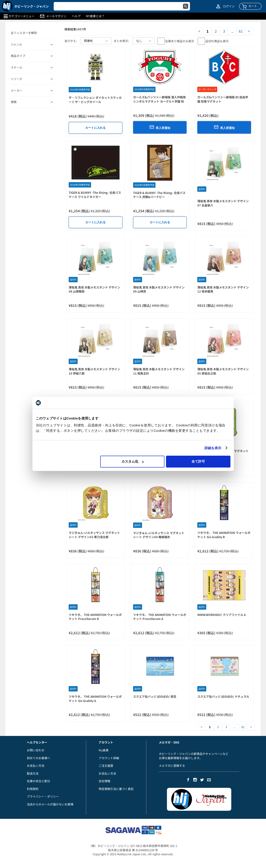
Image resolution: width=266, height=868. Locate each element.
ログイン (229, 6)
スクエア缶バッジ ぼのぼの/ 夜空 (155, 696)
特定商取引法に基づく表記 (116, 789)
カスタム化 (133, 461)
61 (241, 31)
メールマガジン (56, 16)
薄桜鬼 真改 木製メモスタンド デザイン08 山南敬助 (94, 289)
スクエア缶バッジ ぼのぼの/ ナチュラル (223, 696)
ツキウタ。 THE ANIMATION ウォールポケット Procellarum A (160, 617)
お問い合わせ (36, 750)
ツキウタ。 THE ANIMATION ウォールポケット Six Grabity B (224, 535)
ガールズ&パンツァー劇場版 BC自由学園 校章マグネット (223, 99)
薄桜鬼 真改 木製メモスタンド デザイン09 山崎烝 (159, 289)
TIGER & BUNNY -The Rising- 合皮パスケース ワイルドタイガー (95, 195)
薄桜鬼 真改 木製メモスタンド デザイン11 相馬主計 (159, 371)
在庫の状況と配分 (38, 781)
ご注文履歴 (106, 766)
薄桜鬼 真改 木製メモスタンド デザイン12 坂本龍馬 (223, 289)
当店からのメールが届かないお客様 (50, 804)
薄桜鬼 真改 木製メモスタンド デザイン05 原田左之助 (223, 371)
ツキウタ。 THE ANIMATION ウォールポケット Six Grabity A (95, 699)
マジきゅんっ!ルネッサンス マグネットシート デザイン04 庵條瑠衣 (159, 535)
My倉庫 (104, 750)
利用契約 (33, 789)
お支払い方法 (36, 766)
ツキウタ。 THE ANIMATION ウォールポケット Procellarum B (95, 617)
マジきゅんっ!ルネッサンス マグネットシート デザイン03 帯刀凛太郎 (94, 535)
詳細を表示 (213, 448)
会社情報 (104, 781)
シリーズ (16, 79)
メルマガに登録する (172, 766)
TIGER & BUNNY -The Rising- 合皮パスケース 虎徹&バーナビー (159, 195)
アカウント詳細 (109, 758)
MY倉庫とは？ (95, 16)
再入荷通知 (160, 127)
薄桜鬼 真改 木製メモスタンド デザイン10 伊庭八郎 (94, 371)
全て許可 (198, 461)
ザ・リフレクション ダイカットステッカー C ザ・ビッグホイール (95, 100)
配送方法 (33, 773)
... (232, 31)
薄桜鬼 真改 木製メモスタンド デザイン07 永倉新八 (223, 203)
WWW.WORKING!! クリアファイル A (221, 615)
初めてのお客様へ (38, 758)
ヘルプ (76, 16)
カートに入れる (95, 128)
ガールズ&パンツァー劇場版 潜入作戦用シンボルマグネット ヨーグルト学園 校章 (159, 101)
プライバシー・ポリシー (43, 796)
